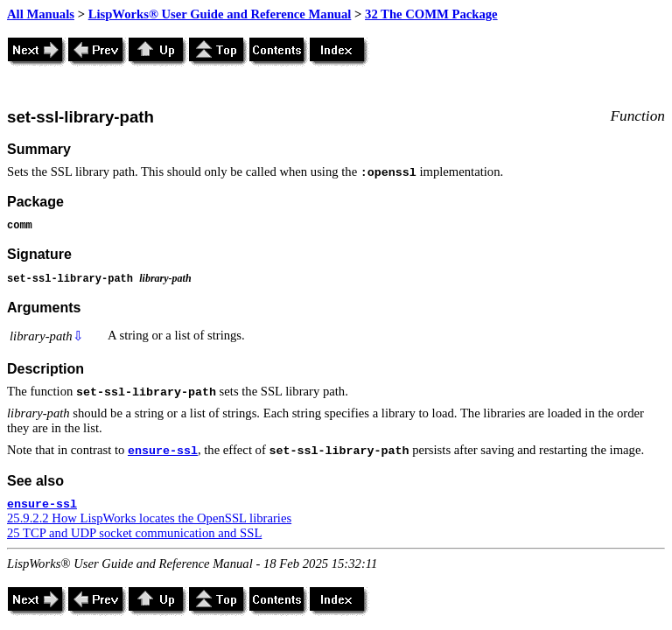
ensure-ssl (163, 451)
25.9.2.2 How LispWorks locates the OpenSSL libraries (149, 518)
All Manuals (41, 14)
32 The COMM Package (431, 14)
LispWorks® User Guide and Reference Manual (220, 14)
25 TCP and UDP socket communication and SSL (134, 533)
